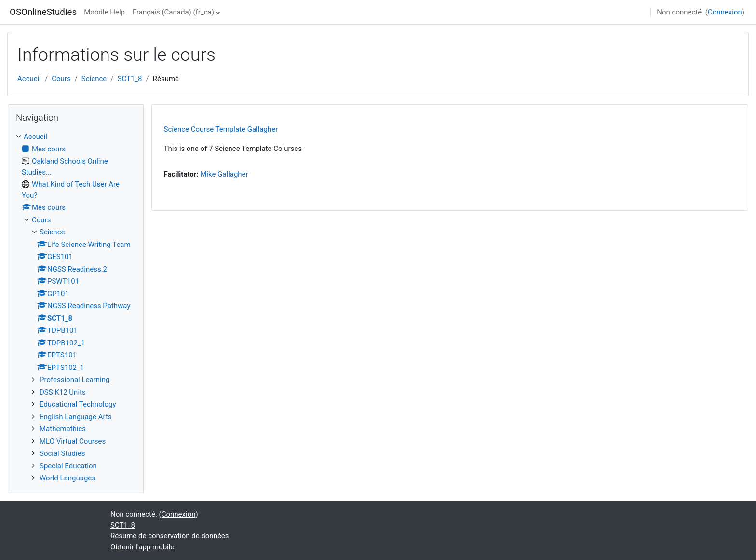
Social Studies (62, 453)
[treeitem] (76, 307)
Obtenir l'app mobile (142, 547)
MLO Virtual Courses (73, 441)
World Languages (67, 478)
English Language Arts (76, 417)
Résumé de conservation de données (170, 536)
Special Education (68, 466)
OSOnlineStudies (43, 12)
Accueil (29, 79)
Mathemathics (63, 429)
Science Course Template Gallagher (221, 129)
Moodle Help (104, 12)
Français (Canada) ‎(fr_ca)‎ (173, 12)
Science (94, 79)
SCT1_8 (130, 79)
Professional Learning (74, 380)
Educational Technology (78, 404)
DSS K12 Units (63, 392)
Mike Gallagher (224, 174)
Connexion (725, 12)
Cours (61, 79)
